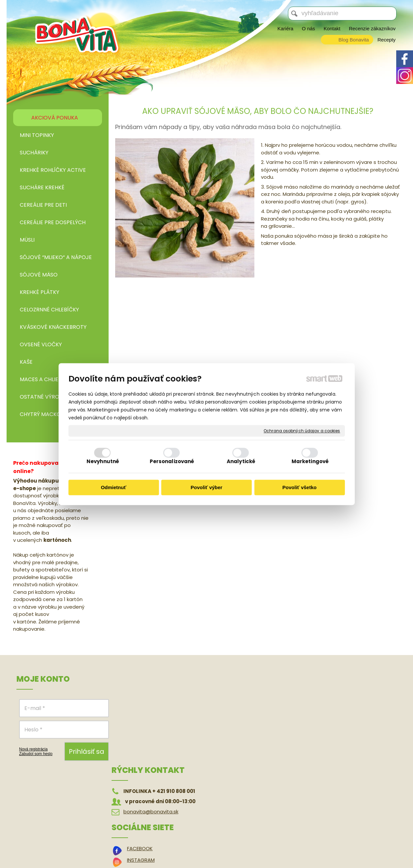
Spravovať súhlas (331, 848)
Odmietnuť (113, 488)
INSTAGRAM (239, 711)
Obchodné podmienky (334, 700)
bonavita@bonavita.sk (153, 720)
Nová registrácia (33, 749)
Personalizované (172, 461)
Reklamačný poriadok (333, 719)
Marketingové (310, 461)
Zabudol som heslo (36, 754)
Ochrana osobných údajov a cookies (302, 431)
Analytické (241, 461)
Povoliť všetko (299, 488)
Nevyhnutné (103, 461)
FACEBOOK (238, 700)
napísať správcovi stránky (200, 848)
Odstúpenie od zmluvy (334, 710)
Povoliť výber (206, 488)
